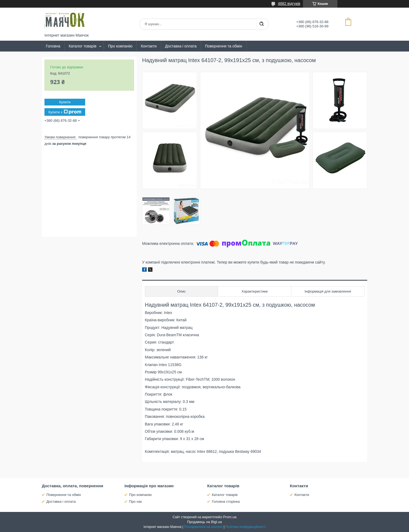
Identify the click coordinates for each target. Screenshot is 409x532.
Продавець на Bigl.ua (204, 522)
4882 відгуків (289, 4)
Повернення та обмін (224, 46)
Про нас (136, 501)
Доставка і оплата (181, 46)
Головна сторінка (226, 501)
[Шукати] (261, 24)
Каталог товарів (82, 46)
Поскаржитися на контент (203, 527)
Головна (53, 46)
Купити (65, 102)
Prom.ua (230, 517)
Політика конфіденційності (245, 527)
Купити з (65, 112)
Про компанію (120, 46)
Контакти (149, 46)
